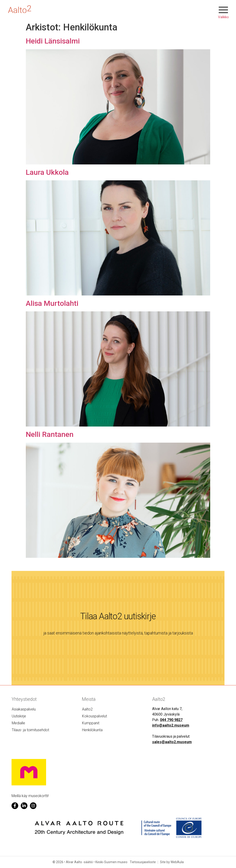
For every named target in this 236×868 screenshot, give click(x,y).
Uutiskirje (19, 716)
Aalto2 (87, 709)
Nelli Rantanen (50, 434)
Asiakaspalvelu (24, 709)
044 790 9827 (171, 720)
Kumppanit (91, 723)
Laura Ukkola (47, 172)
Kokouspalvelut (94, 716)
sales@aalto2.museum (172, 742)
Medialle (18, 723)
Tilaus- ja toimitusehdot (30, 730)
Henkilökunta (92, 730)
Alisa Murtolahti (52, 303)
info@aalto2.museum (171, 725)
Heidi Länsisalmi (53, 41)
